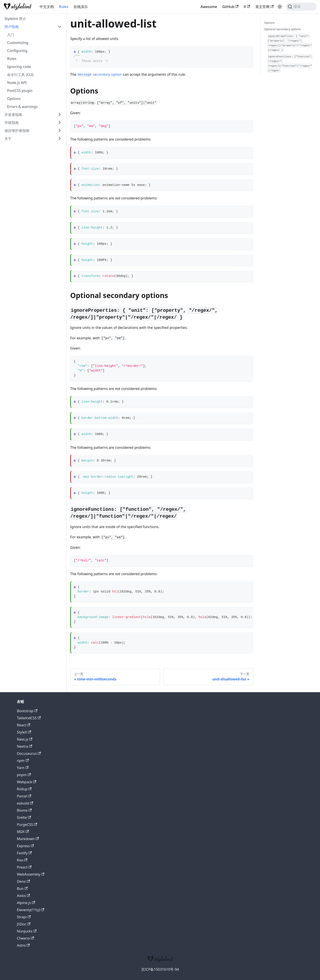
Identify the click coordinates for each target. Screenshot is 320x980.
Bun (22, 889)
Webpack (27, 782)
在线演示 (81, 7)
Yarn (23, 768)
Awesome (209, 7)
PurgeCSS (27, 825)
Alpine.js (26, 903)
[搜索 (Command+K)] (301, 7)
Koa (22, 860)
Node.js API (17, 83)
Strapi (24, 917)
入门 (11, 35)
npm (23, 761)
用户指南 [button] (12, 27)
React (24, 725)
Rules (64, 7)
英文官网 (264, 7)
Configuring (17, 51)
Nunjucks (27, 931)
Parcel (24, 796)
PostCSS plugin (20, 91)
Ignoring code (19, 67)
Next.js (25, 739)
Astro (23, 945)
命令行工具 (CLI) (20, 75)
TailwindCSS (29, 718)
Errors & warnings (22, 107)
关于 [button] (8, 139)
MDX (23, 832)
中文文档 (47, 7)
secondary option (100, 74)
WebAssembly (31, 874)
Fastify (24, 853)
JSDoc (24, 924)
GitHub (230, 7)
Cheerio (25, 938)
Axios (23, 896)
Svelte (24, 817)
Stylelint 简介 (15, 19)
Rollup (24, 789)
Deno (23, 881)
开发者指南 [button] (13, 115)
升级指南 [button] (12, 123)
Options (14, 99)
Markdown (28, 839)
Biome (24, 810)
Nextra (25, 746)
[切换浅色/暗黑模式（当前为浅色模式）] (280, 7)
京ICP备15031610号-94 (160, 969)
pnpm (24, 775)
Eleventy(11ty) (31, 910)
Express (25, 846)
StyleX (24, 732)
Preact (24, 867)
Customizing (18, 43)
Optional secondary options (282, 29)
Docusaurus (29, 753)
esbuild (25, 803)
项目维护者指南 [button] (17, 131)
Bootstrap (27, 711)
